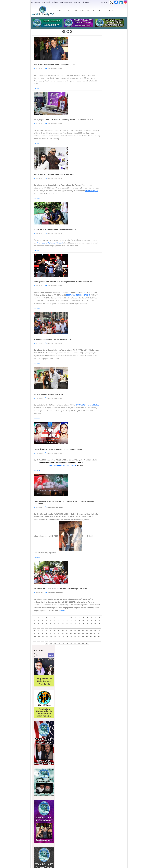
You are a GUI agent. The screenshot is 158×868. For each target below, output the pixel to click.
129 (71, 640)
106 (47, 637)
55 (47, 627)
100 (91, 633)
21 (47, 621)
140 (59, 643)
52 (35, 627)
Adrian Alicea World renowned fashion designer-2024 (55, 229)
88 (43, 633)
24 (59, 621)
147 (87, 643)
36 (39, 624)
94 (67, 633)
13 (83, 617)
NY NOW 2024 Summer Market (87, 405)
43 (67, 624)
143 (71, 643)
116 (87, 637)
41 (59, 624)
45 (75, 624)
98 (83, 633)
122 (43, 640)
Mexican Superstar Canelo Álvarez (63, 465)
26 (67, 621)
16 (95, 617)
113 (75, 637)
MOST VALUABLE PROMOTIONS (78, 295)
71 (43, 630)
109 (59, 637)
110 (63, 637)
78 (71, 630)
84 (95, 630)
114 (79, 637)
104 (39, 637)
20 (43, 621)
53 (39, 627)
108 (55, 637)
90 (51, 633)
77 (67, 630)
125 (55, 640)
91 (55, 633)
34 (99, 621)
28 (75, 621)
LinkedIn (121, 2)
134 (91, 640)
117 (91, 637)
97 (79, 633)
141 (63, 643)
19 (39, 621)
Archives (55, 2)
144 (75, 643)
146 (83, 643)
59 (63, 627)
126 (59, 640)
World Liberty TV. (92, 191)
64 (83, 627)
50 (95, 624)
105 (43, 637)
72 (47, 630)
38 (47, 624)
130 (75, 640)
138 (51, 643)
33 (95, 621)
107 (51, 637)
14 (87, 617)
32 (91, 621)
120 (35, 640)
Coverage (77, 2)
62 (75, 627)
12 (79, 617)
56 (51, 627)
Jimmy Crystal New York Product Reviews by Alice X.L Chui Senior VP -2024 (64, 120)
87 (39, 633)
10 (71, 617)
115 (83, 637)
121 (39, 640)
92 (59, 633)
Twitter (111, 2)
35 (35, 624)
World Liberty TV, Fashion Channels (50, 243)
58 (59, 627)
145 (79, 643)
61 (71, 627)
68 (99, 627)
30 (83, 621)
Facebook (116, 2)
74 (55, 630)
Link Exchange (35, 2)
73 (51, 630)
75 (59, 630)
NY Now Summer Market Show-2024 (48, 394)
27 (71, 621)
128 (67, 640)
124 (51, 640)
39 (51, 624)
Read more (37, 88)
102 (99, 633)
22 (51, 621)
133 (87, 640)
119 (99, 637)
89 (47, 633)
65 (87, 627)
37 (43, 624)
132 (83, 640)
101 (95, 633)
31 (87, 621)
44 (71, 624)
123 (47, 640)
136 (99, 640)
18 (35, 621)
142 (67, 643)
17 (99, 617)
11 (75, 617)
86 (35, 633)
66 (91, 627)
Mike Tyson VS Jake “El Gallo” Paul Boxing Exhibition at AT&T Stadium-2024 (64, 282)
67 (95, 627)
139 (55, 643)
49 (91, 624)
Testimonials (46, 2)
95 (71, 633)
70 (39, 630)
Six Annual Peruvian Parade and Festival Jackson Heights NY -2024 (60, 589)
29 (79, 621)
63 (79, 627)
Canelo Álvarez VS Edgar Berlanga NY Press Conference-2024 (58, 449)
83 (91, 630)
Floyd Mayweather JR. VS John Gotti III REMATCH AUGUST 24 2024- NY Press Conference (64, 502)
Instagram (126, 2)
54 (43, 627)
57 (55, 627)
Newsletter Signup (66, 2)
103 (35, 637)
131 (79, 640)
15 (91, 617)
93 (63, 633)
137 (47, 643)
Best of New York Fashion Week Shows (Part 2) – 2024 (55, 65)
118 (95, 637)
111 (67, 637)
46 (79, 624)
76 (63, 630)
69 (35, 630)
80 (79, 630)
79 (75, 630)
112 (71, 637)
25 (63, 621)
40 (55, 624)
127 (63, 640)
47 (83, 624)
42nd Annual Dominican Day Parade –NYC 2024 (53, 339)
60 (67, 627)
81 (83, 630)
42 (63, 624)
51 (99, 624)
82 (87, 630)
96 (75, 633)
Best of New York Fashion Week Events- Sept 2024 (54, 174)
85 (99, 630)
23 (55, 621)
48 (87, 624)
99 (87, 633)
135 (95, 640)
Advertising (86, 2)
